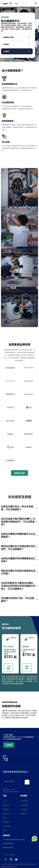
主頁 (5, 801)
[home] (4, 3)
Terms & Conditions (9, 855)
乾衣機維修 (24, 809)
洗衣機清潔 (24, 805)
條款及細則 (7, 826)
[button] (36, 3)
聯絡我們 (6, 809)
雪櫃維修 (23, 814)
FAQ (5, 830)
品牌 (5, 818)
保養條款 (6, 822)
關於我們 (6, 805)
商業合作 (6, 814)
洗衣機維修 (24, 801)
